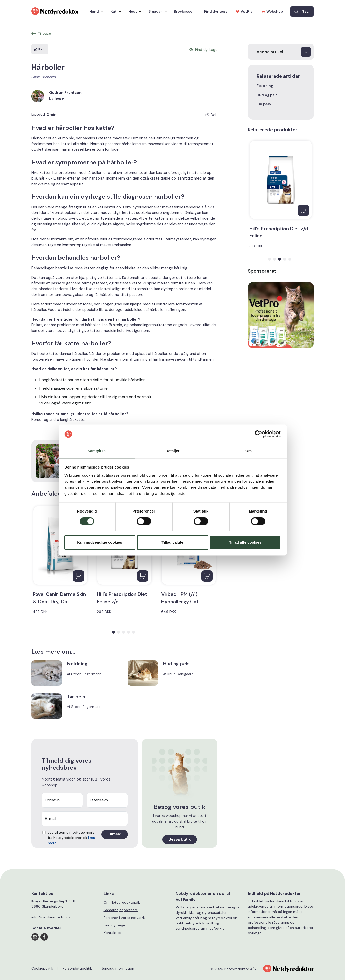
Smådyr (156, 11)
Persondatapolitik (77, 968)
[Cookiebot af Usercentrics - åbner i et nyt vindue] (259, 434)
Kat (115, 11)
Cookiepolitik (42, 968)
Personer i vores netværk (124, 918)
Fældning (265, 86)
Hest (134, 11)
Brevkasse (183, 11)
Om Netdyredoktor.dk (122, 902)
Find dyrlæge (216, 11)
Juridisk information (118, 968)
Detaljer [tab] (173, 451)
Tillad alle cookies (245, 542)
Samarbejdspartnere (121, 910)
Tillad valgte (172, 542)
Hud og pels (267, 95)
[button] (113, 632)
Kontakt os (113, 933)
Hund (95, 11)
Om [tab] (248, 451)
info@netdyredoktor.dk (51, 917)
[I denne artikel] (281, 52)
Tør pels (264, 104)
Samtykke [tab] (97, 451)
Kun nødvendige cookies (100, 542)
